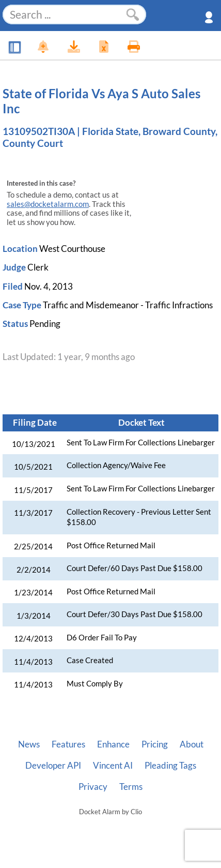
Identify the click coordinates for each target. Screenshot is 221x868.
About (192, 744)
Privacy (93, 787)
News (29, 744)
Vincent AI (113, 766)
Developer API (53, 766)
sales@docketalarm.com (48, 204)
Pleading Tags (170, 766)
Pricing (155, 744)
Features (68, 744)
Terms (131, 787)
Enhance (113, 744)
